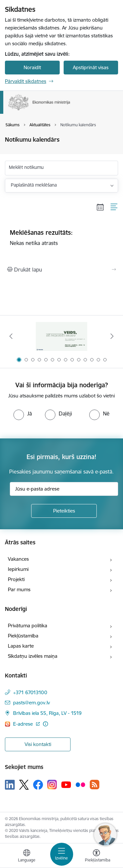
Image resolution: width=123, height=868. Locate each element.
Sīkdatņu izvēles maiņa (33, 656)
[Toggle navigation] (62, 854)
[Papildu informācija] (45, 724)
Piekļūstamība (23, 636)
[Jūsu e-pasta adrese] (64, 489)
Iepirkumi (18, 569)
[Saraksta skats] (114, 207)
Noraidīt (32, 67)
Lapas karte (21, 646)
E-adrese (24, 724)
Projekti (16, 579)
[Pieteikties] (64, 511)
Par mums (19, 589)
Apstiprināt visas (91, 67)
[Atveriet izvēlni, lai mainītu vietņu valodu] (27, 857)
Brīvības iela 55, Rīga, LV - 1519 (47, 713)
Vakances (18, 559)
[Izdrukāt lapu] (61, 270)
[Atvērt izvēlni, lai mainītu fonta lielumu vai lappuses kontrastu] (96, 857)
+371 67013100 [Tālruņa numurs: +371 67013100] (30, 692)
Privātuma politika (28, 626)
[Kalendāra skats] (100, 207)
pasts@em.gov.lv (31, 703)
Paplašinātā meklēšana (34, 185)
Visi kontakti (38, 744)
